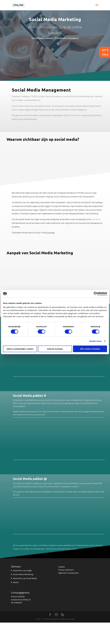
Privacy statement (66, 570)
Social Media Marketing (23, 574)
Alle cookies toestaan (90, 349)
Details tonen (96, 341)
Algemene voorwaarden (69, 573)
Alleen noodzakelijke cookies (20, 349)
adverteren (76, 115)
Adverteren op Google (22, 570)
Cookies (62, 567)
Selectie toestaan (55, 349)
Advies (16, 582)
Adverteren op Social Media (25, 578)
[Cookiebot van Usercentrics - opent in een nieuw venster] (96, 294)
